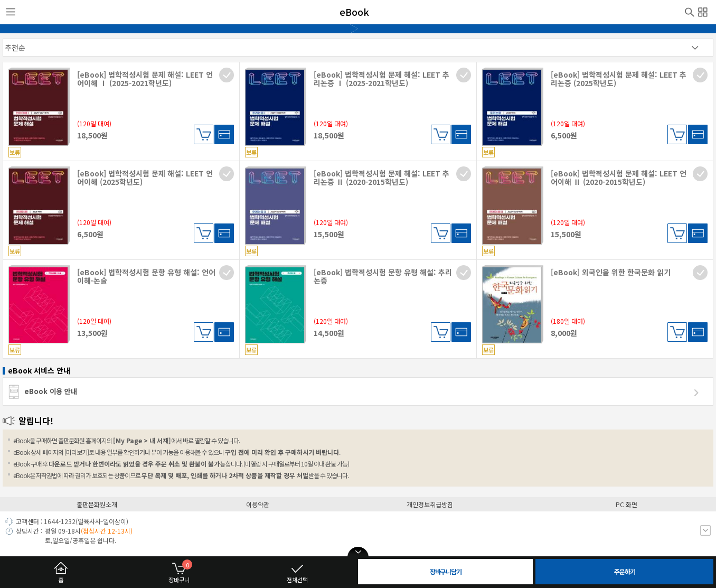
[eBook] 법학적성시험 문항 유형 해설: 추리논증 (383, 276)
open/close (358, 552)
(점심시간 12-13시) (107, 531)
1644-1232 (60, 521)
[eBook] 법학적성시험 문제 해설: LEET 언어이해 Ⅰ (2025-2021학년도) (145, 79)
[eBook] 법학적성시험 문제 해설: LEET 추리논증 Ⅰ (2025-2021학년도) (381, 79)
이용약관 (258, 504)
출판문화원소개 (97, 504)
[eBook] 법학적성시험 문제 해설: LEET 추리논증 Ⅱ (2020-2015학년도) (381, 178)
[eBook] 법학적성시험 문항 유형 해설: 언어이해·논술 (146, 276)
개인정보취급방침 (430, 504)
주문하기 (625, 571)
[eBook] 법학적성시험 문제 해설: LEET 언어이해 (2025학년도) (145, 178)
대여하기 (224, 134)
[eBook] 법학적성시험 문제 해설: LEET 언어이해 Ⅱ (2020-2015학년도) (619, 178)
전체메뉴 (703, 11)
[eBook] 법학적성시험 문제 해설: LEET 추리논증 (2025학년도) (619, 79)
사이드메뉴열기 (11, 12)
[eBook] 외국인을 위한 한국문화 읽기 (611, 272)
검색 (690, 11)
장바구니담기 (204, 134)
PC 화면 (626, 504)
